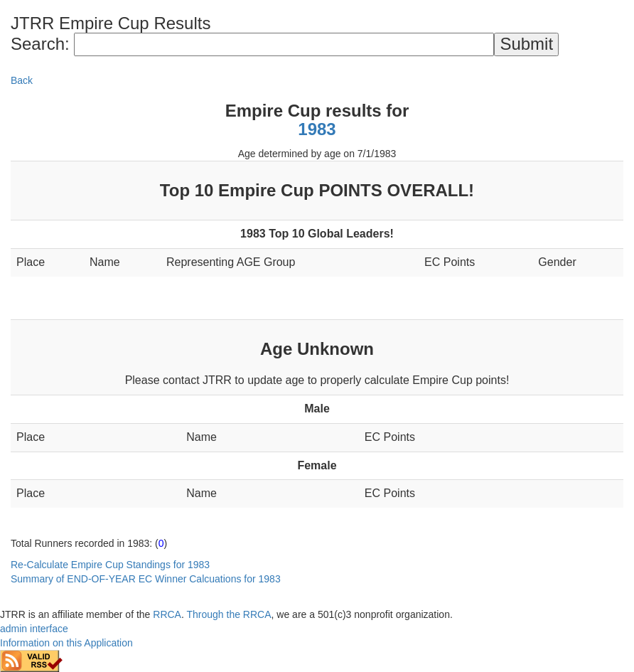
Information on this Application (66, 643)
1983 (317, 129)
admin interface (34, 629)
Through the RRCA (229, 614)
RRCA (167, 614)
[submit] (526, 44)
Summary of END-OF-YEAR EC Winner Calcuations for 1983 (146, 579)
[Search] (284, 44)
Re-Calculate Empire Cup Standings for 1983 (110, 565)
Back (22, 80)
